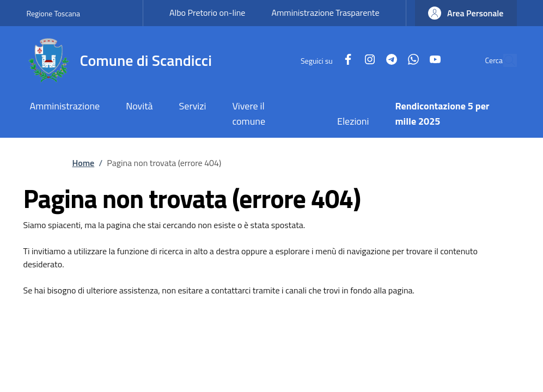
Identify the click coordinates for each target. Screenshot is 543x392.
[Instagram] (344, 60)
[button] (466, 13)
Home (84, 163)
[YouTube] (410, 60)
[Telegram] (366, 60)
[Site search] (504, 60)
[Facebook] (322, 60)
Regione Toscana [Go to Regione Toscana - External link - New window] (54, 13)
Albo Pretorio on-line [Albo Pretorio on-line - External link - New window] (208, 13)
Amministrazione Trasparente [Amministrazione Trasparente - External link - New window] (325, 13)
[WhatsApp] (388, 60)
